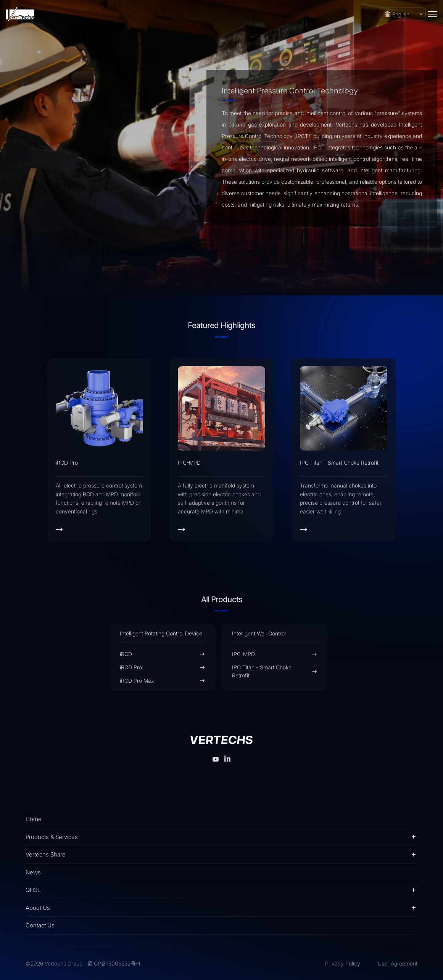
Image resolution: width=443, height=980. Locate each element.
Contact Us (40, 925)
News (33, 872)
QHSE (33, 890)
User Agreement (398, 963)
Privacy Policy (343, 963)
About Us (38, 908)
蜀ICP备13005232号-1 (114, 963)
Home (34, 819)
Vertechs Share (46, 854)
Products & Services (52, 837)
